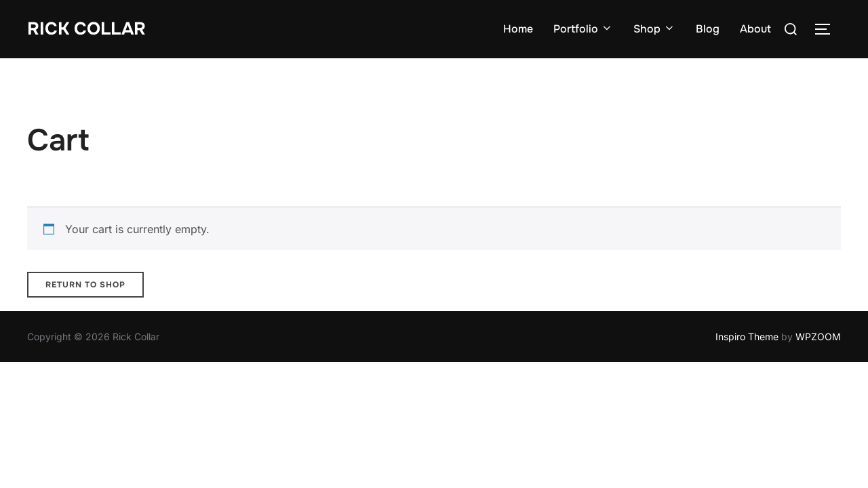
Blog (708, 29)
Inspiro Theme (747, 337)
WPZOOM (818, 337)
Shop (654, 29)
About (755, 29)
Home (518, 29)
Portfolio (583, 29)
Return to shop (85, 285)
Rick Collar (86, 29)
